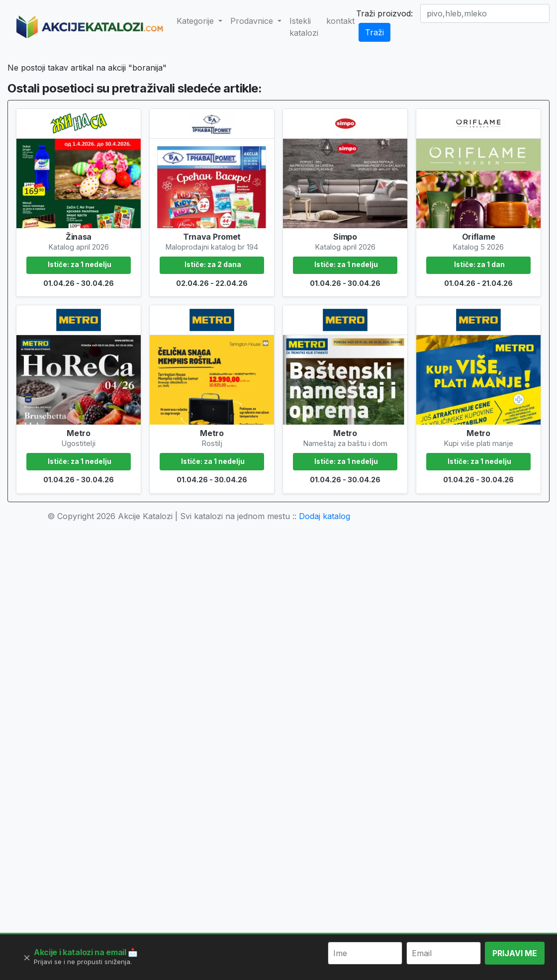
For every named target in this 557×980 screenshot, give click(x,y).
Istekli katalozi (304, 27)
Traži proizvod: (384, 13)
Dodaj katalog (325, 655)
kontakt (340, 21)
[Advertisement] (278, 127)
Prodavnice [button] (253, 21)
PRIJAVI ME (515, 953)
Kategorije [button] (196, 21)
